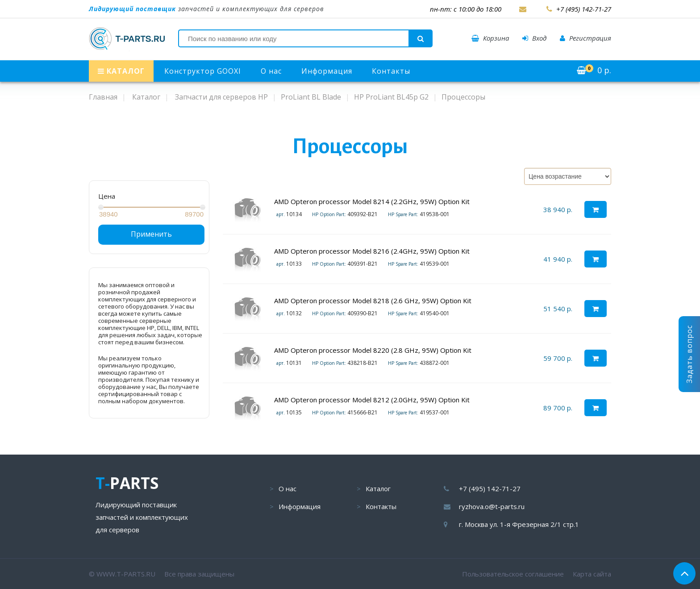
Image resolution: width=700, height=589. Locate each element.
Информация (327, 71)
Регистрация (585, 38)
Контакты (391, 71)
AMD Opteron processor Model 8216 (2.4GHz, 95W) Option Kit (372, 251)
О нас (271, 71)
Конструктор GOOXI (203, 71)
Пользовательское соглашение (513, 574)
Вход (534, 38)
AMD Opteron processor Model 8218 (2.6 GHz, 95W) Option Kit (373, 301)
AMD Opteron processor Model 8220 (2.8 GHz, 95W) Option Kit (373, 350)
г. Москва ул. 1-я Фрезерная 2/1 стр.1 (519, 524)
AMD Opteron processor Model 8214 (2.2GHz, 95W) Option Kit (372, 201)
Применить (151, 234)
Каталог (378, 489)
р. (594, 70)
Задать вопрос (689, 354)
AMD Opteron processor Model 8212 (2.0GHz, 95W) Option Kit (372, 400)
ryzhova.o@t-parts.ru (492, 506)
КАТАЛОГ (121, 71)
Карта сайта (592, 574)
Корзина (490, 38)
